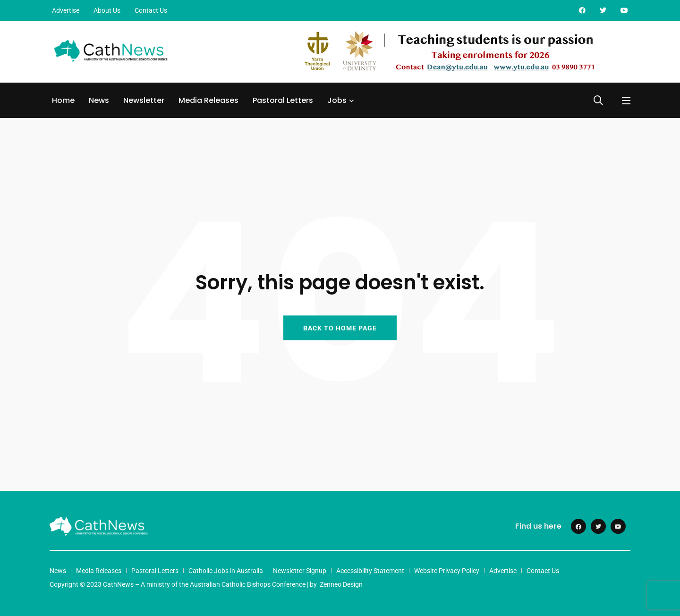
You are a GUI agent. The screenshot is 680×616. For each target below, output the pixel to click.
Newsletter (144, 100)
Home (63, 100)
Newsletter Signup (300, 571)
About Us (107, 10)
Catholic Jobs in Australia (226, 571)
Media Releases (208, 100)
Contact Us (151, 10)
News (99, 100)
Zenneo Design (341, 584)
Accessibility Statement (370, 571)
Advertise (66, 10)
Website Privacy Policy (447, 571)
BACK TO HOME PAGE (340, 328)
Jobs (337, 100)
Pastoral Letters (283, 100)
